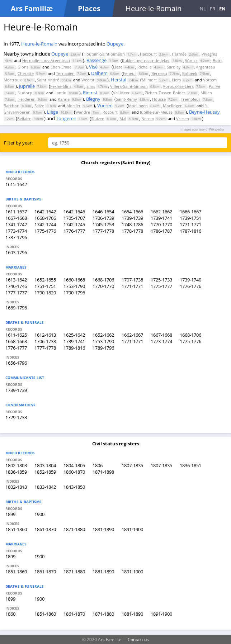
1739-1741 (161, 218)
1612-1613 (45, 335)
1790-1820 (45, 293)
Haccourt (148, 54)
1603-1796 (16, 252)
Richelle (145, 67)
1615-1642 (16, 184)
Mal (123, 119)
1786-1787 (161, 231)
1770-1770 (161, 224)
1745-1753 (103, 224)
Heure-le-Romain (39, 44)
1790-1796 (74, 293)
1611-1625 (16, 335)
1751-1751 (45, 286)
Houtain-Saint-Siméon (104, 54)
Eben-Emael (62, 67)
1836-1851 (190, 465)
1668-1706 (45, 218)
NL (203, 9)
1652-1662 (103, 335)
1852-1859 (45, 472)
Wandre (83, 112)
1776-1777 (74, 231)
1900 (39, 514)
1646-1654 (103, 212)
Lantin (60, 93)
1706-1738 (45, 341)
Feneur (130, 73)
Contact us (138, 639)
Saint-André (48, 80)
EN (222, 9)
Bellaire (24, 119)
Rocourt (110, 112)
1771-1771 (190, 224)
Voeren (105, 105)
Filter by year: (18, 143)
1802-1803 (16, 465)
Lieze (118, 67)
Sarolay (174, 67)
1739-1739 (132, 218)
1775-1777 (161, 286)
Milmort (149, 80)
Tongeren (66, 118)
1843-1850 (74, 487)
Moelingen (138, 106)
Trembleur (191, 99)
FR (213, 9)
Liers (176, 80)
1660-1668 (74, 280)
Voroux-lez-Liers (178, 86)
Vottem (210, 80)
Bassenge (96, 60)
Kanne (64, 99)
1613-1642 (16, 280)
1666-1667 (190, 212)
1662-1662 (161, 212)
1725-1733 (161, 280)
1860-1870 (74, 472)
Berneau (159, 73)
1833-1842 (45, 487)
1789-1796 (103, 348)
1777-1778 (103, 231)
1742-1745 (74, 224)
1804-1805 (74, 465)
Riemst (90, 93)
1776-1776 (190, 286)
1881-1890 (103, 529)
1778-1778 (132, 231)
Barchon (11, 106)
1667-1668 (16, 218)
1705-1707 (74, 218)
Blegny (93, 99)
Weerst (88, 80)
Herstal (119, 80)
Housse (159, 99)
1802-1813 (16, 487)
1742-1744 (45, 224)
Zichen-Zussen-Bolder (165, 93)
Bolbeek (190, 73)
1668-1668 (16, 341)
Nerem (148, 119)
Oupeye (115, 44)
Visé (93, 67)
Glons (23, 67)
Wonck (191, 60)
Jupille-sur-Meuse (156, 112)
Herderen (27, 99)
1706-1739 (103, 218)
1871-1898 (103, 472)
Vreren (183, 119)
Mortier (74, 106)
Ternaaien (65, 73)
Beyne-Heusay (204, 112)
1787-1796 (16, 237)
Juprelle (27, 86)
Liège (53, 112)
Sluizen (98, 119)
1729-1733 (16, 417)
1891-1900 (132, 529)
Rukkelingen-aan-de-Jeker (146, 60)
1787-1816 (190, 231)
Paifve (214, 86)
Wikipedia (216, 129)
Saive (39, 106)
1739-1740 (190, 280)
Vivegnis (209, 54)
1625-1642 (74, 335)
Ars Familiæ (32, 8)
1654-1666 (132, 212)
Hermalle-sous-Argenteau (46, 60)
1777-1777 (16, 293)
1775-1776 (45, 231)
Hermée (179, 54)
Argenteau (206, 67)
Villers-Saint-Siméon (129, 86)
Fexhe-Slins (61, 86)
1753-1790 (74, 286)
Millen (206, 93)
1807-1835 (132, 465)
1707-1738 (132, 280)
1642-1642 (45, 212)
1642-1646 (74, 212)
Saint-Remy (126, 99)
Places (89, 8)
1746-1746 (16, 286)
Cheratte (26, 73)
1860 (10, 614)
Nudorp (25, 93)
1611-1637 (16, 212)
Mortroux (13, 80)
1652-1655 (45, 280)
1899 (10, 514)
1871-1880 (74, 529)
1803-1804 (45, 465)
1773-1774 (16, 231)
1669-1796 (16, 308)
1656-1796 (16, 363)
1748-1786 (132, 224)
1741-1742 (16, 224)
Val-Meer (121, 93)
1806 (98, 465)
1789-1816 (74, 348)
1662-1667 (132, 335)
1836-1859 (16, 472)
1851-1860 (16, 529)
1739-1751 (190, 218)
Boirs (218, 60)
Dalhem (99, 73)
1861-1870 (45, 529)
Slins (91, 86)
